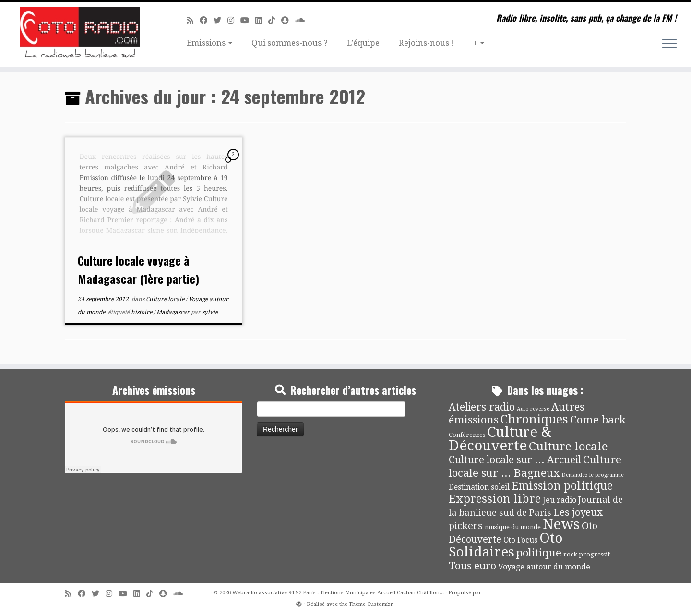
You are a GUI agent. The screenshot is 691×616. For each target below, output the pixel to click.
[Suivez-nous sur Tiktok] (275, 20)
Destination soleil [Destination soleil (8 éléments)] (479, 487)
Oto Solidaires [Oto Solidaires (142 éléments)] (506, 545)
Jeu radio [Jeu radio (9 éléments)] (560, 500)
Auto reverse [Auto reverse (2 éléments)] (533, 409)
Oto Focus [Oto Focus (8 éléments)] (520, 540)
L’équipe (363, 43)
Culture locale (166, 299)
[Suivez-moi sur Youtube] (248, 20)
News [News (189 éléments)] (561, 524)
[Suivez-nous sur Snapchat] (288, 20)
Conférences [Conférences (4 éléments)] (467, 435)
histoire (142, 312)
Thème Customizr (371, 604)
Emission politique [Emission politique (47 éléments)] (562, 486)
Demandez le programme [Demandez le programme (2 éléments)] (593, 475)
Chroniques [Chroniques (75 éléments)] (534, 419)
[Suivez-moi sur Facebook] (207, 20)
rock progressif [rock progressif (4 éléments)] (587, 554)
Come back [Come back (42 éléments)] (598, 420)
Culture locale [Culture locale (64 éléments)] (568, 446)
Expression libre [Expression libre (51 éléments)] (495, 499)
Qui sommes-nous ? (290, 43)
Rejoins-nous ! (426, 43)
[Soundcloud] (303, 20)
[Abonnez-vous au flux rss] (193, 20)
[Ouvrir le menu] (669, 44)
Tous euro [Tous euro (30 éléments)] (472, 566)
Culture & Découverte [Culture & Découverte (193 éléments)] (500, 439)
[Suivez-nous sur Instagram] (234, 20)
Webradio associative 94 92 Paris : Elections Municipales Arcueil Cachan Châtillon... (338, 593)
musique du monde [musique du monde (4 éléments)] (513, 527)
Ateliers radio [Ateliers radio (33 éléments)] (482, 407)
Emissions (209, 43)
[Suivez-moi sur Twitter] (220, 20)
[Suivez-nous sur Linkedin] (262, 20)
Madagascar (174, 312)
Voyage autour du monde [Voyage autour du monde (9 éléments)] (544, 567)
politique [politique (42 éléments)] (539, 553)
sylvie (210, 312)
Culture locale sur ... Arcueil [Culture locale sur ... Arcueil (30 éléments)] (515, 460)
